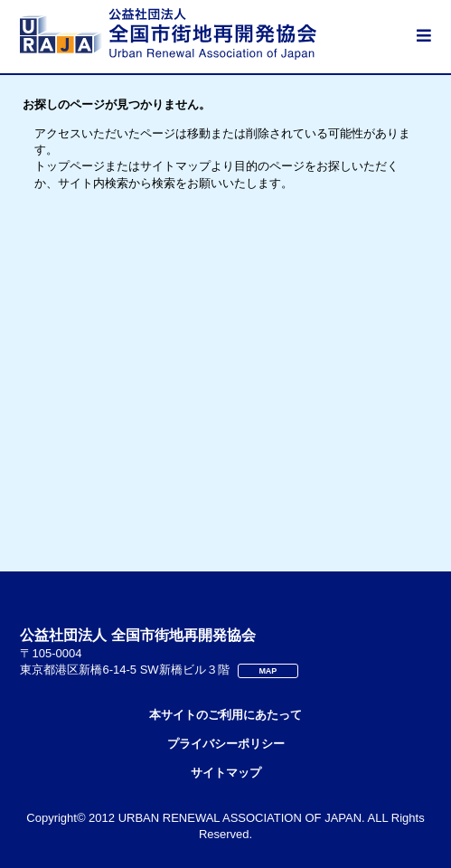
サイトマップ (226, 773)
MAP (268, 671)
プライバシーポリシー (226, 744)
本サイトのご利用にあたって (225, 715)
